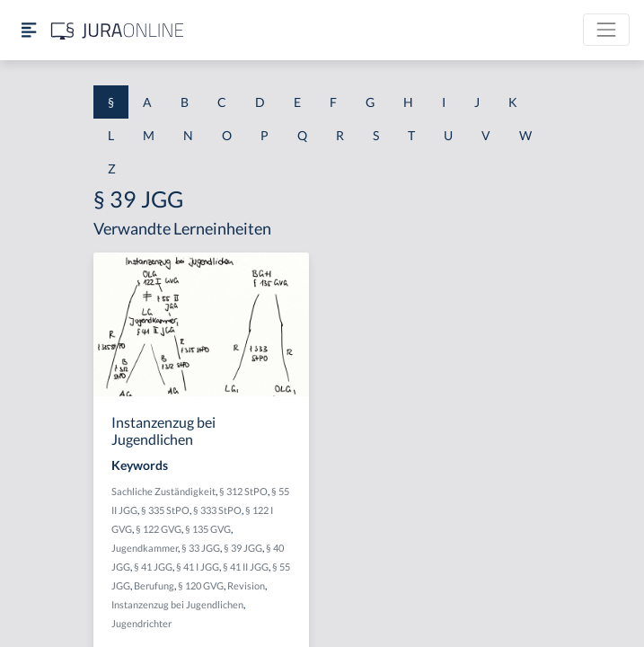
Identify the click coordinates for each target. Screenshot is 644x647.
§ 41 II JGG (246, 567)
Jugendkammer (145, 548)
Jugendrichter (141, 623)
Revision (246, 585)
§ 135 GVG (208, 529)
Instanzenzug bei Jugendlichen (177, 604)
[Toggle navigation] (606, 30)
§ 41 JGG (153, 567)
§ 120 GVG (201, 585)
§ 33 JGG (201, 548)
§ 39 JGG (243, 548)
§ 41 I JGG (198, 567)
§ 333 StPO (217, 510)
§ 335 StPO (165, 510)
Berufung (154, 585)
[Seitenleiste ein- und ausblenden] (29, 30)
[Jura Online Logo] (118, 30)
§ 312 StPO (243, 491)
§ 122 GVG (159, 529)
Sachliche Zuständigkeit (163, 491)
